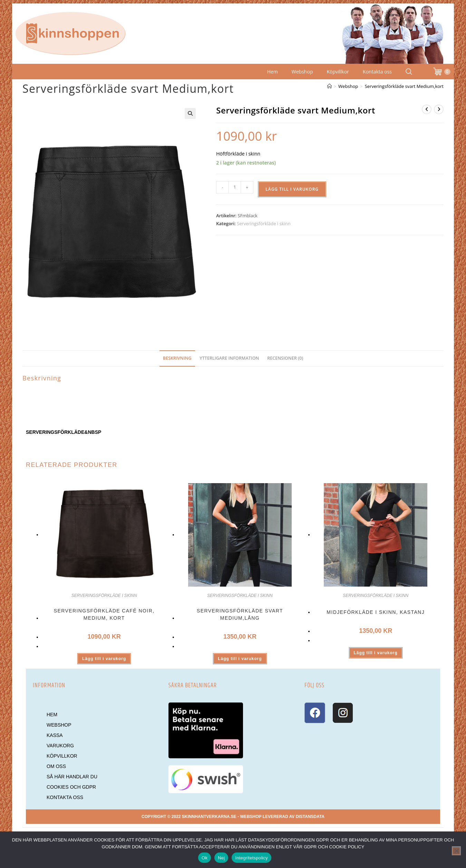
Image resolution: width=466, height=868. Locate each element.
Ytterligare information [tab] (229, 358)
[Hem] (329, 86)
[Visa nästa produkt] (439, 109)
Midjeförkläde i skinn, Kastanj (376, 612)
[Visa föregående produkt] (427, 109)
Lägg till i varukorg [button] (104, 659)
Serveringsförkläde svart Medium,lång (240, 614)
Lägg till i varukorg (292, 189)
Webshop (302, 72)
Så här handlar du (72, 777)
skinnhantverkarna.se (209, 817)
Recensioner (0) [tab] (285, 358)
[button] (190, 113)
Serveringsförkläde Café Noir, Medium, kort (104, 614)
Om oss (56, 766)
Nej (221, 858)
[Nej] (456, 851)
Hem (273, 72)
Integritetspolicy (251, 858)
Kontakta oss (377, 72)
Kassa (55, 735)
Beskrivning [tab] (177, 358)
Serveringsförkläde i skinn (264, 223)
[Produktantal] (235, 187)
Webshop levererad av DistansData (282, 817)
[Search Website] (409, 72)
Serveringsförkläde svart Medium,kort (404, 86)
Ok (205, 858)
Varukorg (60, 746)
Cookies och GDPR (71, 787)
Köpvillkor (338, 72)
